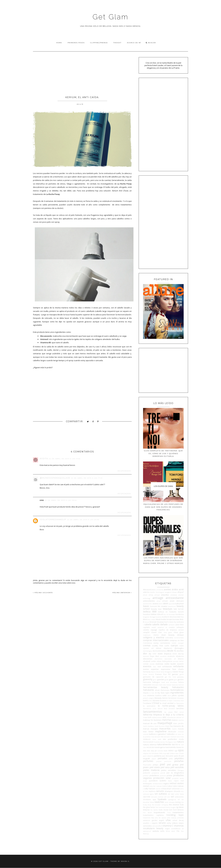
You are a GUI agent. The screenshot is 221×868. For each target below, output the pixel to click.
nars (175, 742)
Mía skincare (165, 737)
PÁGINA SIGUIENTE (43, 593)
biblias (154, 614)
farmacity (147, 672)
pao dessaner (168, 756)
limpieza (158, 715)
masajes (154, 729)
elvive (159, 661)
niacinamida (170, 747)
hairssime (147, 682)
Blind (145, 619)
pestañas (179, 761)
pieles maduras (151, 770)
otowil (181, 753)
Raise (170, 781)
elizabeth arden (150, 661)
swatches (159, 802)
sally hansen (150, 789)
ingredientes (177, 693)
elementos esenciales (163, 659)
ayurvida (172, 604)
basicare (154, 606)
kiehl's (146, 700)
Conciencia (147, 643)
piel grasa (173, 765)
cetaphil (146, 632)
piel (162, 764)
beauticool (172, 606)
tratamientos (178, 812)
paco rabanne (148, 756)
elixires (181, 659)
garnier (175, 674)
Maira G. (126, 861)
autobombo (147, 604)
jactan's (146, 698)
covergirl (181, 643)
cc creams (170, 627)
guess (167, 680)
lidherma (148, 715)
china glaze (179, 632)
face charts (178, 669)
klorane (156, 700)
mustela (157, 742)
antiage (158, 598)
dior (145, 654)
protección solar (162, 778)
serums (160, 791)
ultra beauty (171, 818)
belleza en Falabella (167, 612)
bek (175, 609)
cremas (147, 645)
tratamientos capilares (153, 815)
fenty (162, 672)
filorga (181, 672)
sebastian (176, 789)
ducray (181, 654)
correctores (165, 643)
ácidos (175, 589)
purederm (153, 781)
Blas (182, 617)
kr (168, 701)
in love (152, 693)
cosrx (174, 643)
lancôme (180, 708)
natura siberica (150, 745)
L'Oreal (155, 703)
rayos (176, 781)
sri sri (181, 799)
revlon (180, 783)
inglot (167, 693)
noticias (160, 751)
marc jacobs (178, 723)
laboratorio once (150, 709)
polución (147, 773)
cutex (182, 646)
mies (182, 737)
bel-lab (181, 609)
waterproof (147, 831)
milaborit (147, 739)
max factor (148, 732)
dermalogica (147, 651)
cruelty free (158, 646)
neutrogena (160, 747)
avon (166, 603)
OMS (161, 753)
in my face (160, 693)
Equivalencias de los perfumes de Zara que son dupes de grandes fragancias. (163, 507)
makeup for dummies (152, 720)
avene (155, 604)
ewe (154, 667)
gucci (155, 680)
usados (146, 823)
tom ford (173, 810)
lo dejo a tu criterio (173, 715)
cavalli (154, 627)
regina (166, 783)
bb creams (163, 606)
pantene (158, 756)
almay (151, 595)
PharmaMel (147, 765)
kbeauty (158, 698)
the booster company (160, 805)
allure (145, 595)
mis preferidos (170, 739)
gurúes (181, 679)
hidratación (178, 687)
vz (183, 828)
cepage (154, 630)
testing (178, 802)
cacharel (171, 625)
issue (169, 696)
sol (172, 797)
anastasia (174, 595)
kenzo (165, 698)
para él (177, 756)
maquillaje (165, 723)
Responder (124, 471)
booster (176, 619)
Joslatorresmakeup (53, 519)
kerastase (172, 698)
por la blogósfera (175, 773)
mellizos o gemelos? (158, 734)
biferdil (160, 614)
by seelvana (179, 622)
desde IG (172, 651)
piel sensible (177, 767)
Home (59, 43)
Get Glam (111, 17)
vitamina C (168, 826)
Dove (175, 654)
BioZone (173, 617)
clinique (180, 635)
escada (152, 664)
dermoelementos (160, 651)
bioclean (172, 614)
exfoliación (167, 666)
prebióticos (154, 775)
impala (146, 693)
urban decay (178, 820)
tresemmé (147, 818)
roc (154, 786)
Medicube (172, 732)
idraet (157, 690)
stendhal (146, 802)
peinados (162, 758)
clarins (156, 635)
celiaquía (180, 627)
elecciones (148, 659)
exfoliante (179, 666)
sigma (152, 794)
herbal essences (172, 685)
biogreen (146, 617)
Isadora (158, 695)
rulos (175, 786)
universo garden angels (154, 820)
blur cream (152, 619)
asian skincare (177, 601)
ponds (163, 773)
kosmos (163, 700)
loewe (145, 717)
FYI (169, 674)
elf (175, 659)
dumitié (146, 656)
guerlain (161, 679)
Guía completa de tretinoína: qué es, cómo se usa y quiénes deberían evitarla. (163, 453)
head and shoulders (169, 682)
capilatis (146, 627)
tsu (153, 818)
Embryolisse (167, 661)
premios (163, 776)
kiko (151, 701)
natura (180, 742)
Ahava (174, 592)
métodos (171, 734)
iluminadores (177, 690)
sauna (158, 789)
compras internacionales (156, 640)
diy (150, 654)
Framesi (158, 674)
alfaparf (180, 592)
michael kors (175, 737)
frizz (165, 674)
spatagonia (172, 800)
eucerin (180, 664)
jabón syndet (178, 695)
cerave (181, 630)
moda (181, 739)
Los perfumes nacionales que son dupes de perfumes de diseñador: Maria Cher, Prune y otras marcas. (163, 561)
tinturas (146, 810)
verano (162, 823)
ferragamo (168, 672)
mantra (181, 720)
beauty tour (156, 609)
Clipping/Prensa (99, 43)
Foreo (145, 674)
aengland (168, 592)
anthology (147, 598)
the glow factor (149, 807)
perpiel (159, 761)
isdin (165, 695)
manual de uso (150, 723)
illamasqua (165, 690)
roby (151, 786)
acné (181, 589)
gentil (182, 674)
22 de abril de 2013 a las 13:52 (65, 459)
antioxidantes (149, 601)
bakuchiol (179, 604)
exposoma (166, 669)
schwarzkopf (166, 789)
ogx (176, 751)
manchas (167, 720)
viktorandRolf (157, 826)
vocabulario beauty (153, 828)
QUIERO (163, 781)
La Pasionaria (179, 703)
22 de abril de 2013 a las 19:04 (61, 500)
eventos (147, 666)
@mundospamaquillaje (55, 478)
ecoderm (163, 656)
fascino (154, 672)
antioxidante (175, 598)
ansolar (181, 595)
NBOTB (175, 745)
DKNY (154, 654)
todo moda (163, 810)
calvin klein (179, 625)
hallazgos (156, 682)
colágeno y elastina (153, 637)
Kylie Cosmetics (175, 701)
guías (171, 679)
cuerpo (174, 645)
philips (156, 765)
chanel (154, 632)
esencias (159, 664)
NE (179, 745)
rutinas (181, 786)
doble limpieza (164, 654)
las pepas (168, 712)
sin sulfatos (161, 794)
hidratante (148, 690)
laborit (160, 709)
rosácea (159, 786)
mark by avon (160, 726)
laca (166, 708)
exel (159, 666)
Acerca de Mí (134, 43)
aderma (146, 592)
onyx (164, 753)
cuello (167, 646)
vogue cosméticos (173, 828)
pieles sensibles (169, 770)
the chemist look (176, 805)
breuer (147, 622)
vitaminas (179, 826)
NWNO (171, 751)
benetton (147, 614)
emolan (176, 661)
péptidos (179, 758)
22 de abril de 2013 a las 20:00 (83, 520)
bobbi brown (167, 619)
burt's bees (169, 622)
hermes (181, 685)
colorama (169, 638)
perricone (168, 761)
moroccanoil (148, 742)
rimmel (146, 786)
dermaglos (179, 648)
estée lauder (170, 664)
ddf (152, 648)
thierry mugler (170, 807)
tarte (167, 802)
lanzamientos (153, 712)
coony (156, 643)
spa (154, 799)
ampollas (165, 595)
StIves (152, 802)
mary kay (169, 726)
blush (158, 619)
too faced (147, 813)
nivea (179, 747)
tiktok (181, 807)
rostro (165, 786)
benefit (181, 612)
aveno (161, 604)
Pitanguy (181, 770)
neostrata (150, 747)
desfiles (180, 651)
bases (146, 606)
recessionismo (158, 784)
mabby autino (157, 717)
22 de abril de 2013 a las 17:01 (87, 478)
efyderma (180, 656)
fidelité (175, 672)
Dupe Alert (155, 656)
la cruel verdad (167, 703)
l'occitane (147, 703)
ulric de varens (160, 818)
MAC (165, 717)
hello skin (163, 685)
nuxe (166, 751)
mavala (181, 729)
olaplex (146, 753)
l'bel (182, 701)
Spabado (162, 799)
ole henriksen (154, 753)
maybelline (161, 731)
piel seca (165, 767)
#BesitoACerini (149, 590)
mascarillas (165, 729)
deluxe (159, 648)
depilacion (168, 648)
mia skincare (156, 737)
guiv (176, 680)
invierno (151, 695)
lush (150, 717)
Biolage (153, 617)
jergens (151, 698)
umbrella (180, 818)
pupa (145, 781)
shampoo (169, 791)
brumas (161, 622)
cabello (148, 624)
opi (168, 753)
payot (154, 759)
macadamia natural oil (175, 717)
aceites (168, 589)
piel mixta (155, 767)
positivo (146, 776)
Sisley (182, 794)
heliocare (155, 685)
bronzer (153, 622)
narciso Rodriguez (166, 742)
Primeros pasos (76, 43)
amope (157, 595)
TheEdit (117, 43)
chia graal (168, 632)
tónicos (181, 810)
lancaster (172, 709)
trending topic (175, 815)
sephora (152, 791)
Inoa (145, 696)
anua (159, 601)
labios (181, 706)
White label (170, 831)
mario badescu (148, 726)
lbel (176, 712)
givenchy (148, 679)
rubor (170, 786)
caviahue (161, 627)
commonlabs (179, 638)
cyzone (146, 648)
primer (170, 775)
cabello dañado (160, 624)
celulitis (146, 630)
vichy (169, 823)
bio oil (166, 614)
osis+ (177, 753)
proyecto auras (178, 778)
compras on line (177, 640)
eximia (146, 669)
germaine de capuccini (153, 677)
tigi (177, 807)
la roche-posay (166, 706)
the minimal (160, 807)
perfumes (148, 761)
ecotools (171, 656)
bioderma (180, 614)
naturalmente (164, 744)
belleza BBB (150, 612)
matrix (174, 729)
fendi (158, 672)
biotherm (166, 617)
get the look (170, 677)
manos (175, 720)
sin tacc (171, 794)
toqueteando (159, 812)
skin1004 (147, 797)
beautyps (168, 609)
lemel (182, 712)
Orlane (172, 753)
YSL (178, 831)
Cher (160, 632)
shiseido (177, 791)
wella (162, 831)
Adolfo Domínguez (157, 592)
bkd (179, 617)
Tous (169, 813)
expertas (155, 669)
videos (175, 823)
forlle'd (151, 674)
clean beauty (168, 635)
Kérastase (180, 698)
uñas (168, 820)
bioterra (158, 617)
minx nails (157, 739)
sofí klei (167, 797)
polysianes (155, 773)
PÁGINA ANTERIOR (122, 593)
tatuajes (172, 802)
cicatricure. (147, 635)
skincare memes (157, 797)
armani (165, 601)
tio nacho (154, 810)
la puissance (149, 706)
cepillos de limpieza (168, 630)
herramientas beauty (156, 687)
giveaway (181, 677)
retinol (173, 783)
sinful (177, 794)
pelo (171, 758)
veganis (155, 823)
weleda (156, 831)
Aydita (44, 458)
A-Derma (160, 590)
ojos (181, 750)
